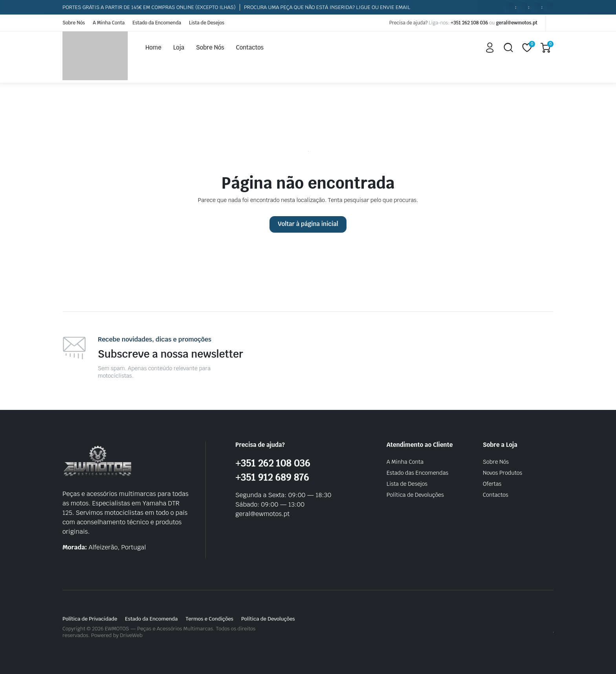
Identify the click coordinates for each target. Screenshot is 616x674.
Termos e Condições (209, 619)
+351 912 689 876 (272, 477)
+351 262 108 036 (469, 23)
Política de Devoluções (415, 495)
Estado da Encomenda (157, 23)
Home (153, 47)
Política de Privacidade (90, 619)
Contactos (250, 47)
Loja (179, 47)
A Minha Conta (109, 23)
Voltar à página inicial (308, 224)
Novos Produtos (502, 473)
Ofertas (492, 484)
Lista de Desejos (207, 23)
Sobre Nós (74, 23)
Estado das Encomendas (417, 473)
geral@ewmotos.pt (517, 23)
